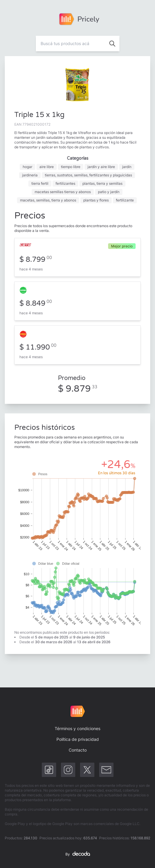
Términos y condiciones (77, 728)
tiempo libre (71, 167)
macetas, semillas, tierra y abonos (48, 200)
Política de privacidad (78, 739)
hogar (27, 167)
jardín (127, 167)
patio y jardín (109, 192)
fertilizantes (65, 183)
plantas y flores (96, 200)
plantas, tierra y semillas (102, 183)
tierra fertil (40, 183)
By (78, 854)
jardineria (30, 175)
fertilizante (125, 200)
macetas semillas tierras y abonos (63, 192)
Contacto (78, 750)
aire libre (47, 167)
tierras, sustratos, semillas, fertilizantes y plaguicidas (88, 175)
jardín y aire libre (101, 167)
